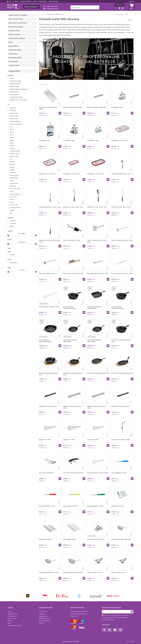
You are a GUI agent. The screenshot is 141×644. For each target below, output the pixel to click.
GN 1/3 (12, 132)
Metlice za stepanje (15, 154)
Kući (10, 1)
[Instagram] (123, 8)
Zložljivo (12, 226)
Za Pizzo (12, 199)
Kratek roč (13, 146)
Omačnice (12, 164)
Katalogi (10, 621)
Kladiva (12, 140)
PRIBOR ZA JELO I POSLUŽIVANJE (17, 23)
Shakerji (12, 181)
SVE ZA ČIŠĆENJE (13, 62)
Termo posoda (14, 183)
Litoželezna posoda (15, 151)
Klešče (11, 143)
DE (124, 4)
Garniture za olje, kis (15, 121)
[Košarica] (131, 7)
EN (121, 4)
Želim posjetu (43, 1)
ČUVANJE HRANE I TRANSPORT (17, 38)
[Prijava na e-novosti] (132, 612)
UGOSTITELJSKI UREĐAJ (15, 50)
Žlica (11, 213)
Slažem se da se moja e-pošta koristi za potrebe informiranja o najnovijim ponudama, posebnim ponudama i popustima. (115, 618)
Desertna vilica (14, 113)
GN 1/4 (12, 135)
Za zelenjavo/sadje (15, 208)
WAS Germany (14, 263)
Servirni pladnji (14, 178)
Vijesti (35, 1)
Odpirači (12, 162)
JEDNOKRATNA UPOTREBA (16, 27)
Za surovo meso (14, 205)
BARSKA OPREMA (13, 46)
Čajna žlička (13, 111)
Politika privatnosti (44, 618)
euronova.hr (42, 14)
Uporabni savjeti (54, 1)
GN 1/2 (12, 129)
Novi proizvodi (43, 611)
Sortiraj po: (120, 14)
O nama (16, 1)
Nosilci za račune (14, 156)
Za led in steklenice (15, 194)
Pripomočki (13, 172)
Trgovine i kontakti (26, 1)
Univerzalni (13, 186)
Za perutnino (13, 197)
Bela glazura (13, 108)
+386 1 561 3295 (52, 6)
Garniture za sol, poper (16, 124)
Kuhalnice (12, 148)
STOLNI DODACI (13, 54)
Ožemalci (12, 167)
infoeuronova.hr (52, 9)
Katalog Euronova (12, 616)
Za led (11, 191)
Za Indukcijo (13, 223)
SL (116, 4)
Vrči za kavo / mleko (15, 189)
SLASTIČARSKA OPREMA (15, 58)
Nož (11, 159)
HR (118, 4)
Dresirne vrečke (14, 116)
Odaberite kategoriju (31, 7)
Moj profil (42, 623)
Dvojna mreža (13, 119)
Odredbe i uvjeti (43, 616)
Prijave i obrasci (12, 618)
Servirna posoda (14, 175)
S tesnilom (13, 221)
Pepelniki (12, 170)
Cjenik (9, 623)
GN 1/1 (12, 127)
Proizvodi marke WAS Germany (55, 14)
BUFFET (11, 42)
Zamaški (12, 210)
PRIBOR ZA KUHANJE (14, 34)
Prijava (132, 1)
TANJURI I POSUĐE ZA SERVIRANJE (18, 15)
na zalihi (12, 255)
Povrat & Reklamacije (45, 621)
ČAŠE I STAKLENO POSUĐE (16, 19)
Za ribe (12, 202)
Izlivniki (12, 137)
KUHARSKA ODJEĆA (14, 65)
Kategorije (42, 614)
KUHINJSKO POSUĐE (14, 31)
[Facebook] (119, 8)
